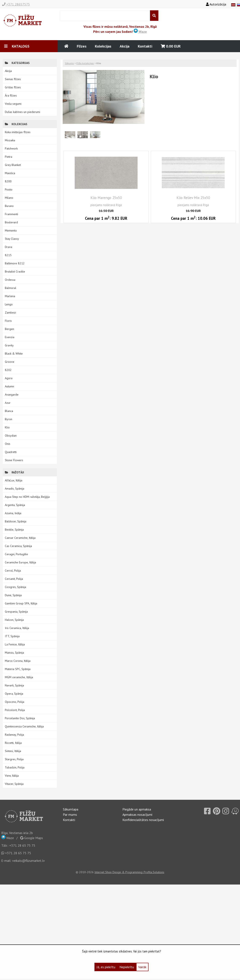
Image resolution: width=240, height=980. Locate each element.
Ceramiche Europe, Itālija (20, 562)
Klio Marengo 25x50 (106, 198)
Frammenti (11, 214)
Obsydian (11, 436)
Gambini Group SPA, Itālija (21, 603)
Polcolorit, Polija (15, 710)
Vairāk (142, 967)
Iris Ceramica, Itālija (17, 628)
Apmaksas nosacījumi (137, 814)
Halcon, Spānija (14, 620)
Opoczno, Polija (15, 702)
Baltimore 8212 (15, 263)
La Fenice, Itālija (15, 644)
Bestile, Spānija (14, 530)
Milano (9, 198)
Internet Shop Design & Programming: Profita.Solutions (129, 872)
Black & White (14, 354)
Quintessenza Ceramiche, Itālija (24, 726)
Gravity (9, 345)
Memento (11, 230)
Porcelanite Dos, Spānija (20, 718)
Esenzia (10, 337)
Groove (10, 362)
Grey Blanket (13, 165)
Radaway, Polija (14, 735)
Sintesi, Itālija (13, 751)
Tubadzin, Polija (15, 767)
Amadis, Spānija (15, 489)
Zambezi (10, 313)
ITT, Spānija (12, 636)
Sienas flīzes (13, 79)
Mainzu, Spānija (14, 653)
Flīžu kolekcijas (85, 63)
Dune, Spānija (13, 595)
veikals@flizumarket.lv (29, 861)
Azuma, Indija (13, 513)
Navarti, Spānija (14, 685)
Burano (9, 206)
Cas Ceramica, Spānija (18, 546)
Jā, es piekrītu (106, 967)
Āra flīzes (11, 95)
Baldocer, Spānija (16, 521)
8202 (8, 370)
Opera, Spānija (14, 694)
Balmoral (11, 288)
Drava (9, 247)
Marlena (10, 296)
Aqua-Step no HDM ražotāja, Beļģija (27, 497)
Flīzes (82, 46)
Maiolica (10, 173)
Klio (7, 427)
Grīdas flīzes (13, 87)
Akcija (125, 46)
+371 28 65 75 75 (22, 845)
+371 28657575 (16, 4)
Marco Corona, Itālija (18, 661)
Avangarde (12, 395)
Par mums (70, 814)
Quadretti (11, 452)
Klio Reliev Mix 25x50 (193, 198)
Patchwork (11, 148)
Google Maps (32, 838)
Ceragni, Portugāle (16, 554)
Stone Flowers (14, 460)
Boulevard (11, 222)
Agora (9, 378)
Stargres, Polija (14, 759)
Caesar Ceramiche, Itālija (20, 538)
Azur (8, 403)
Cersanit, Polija (14, 579)
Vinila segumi (13, 104)
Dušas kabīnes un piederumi (23, 112)
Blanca (9, 411)
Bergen (9, 329)
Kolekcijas (103, 46)
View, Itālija (12, 776)
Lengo (9, 304)
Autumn (9, 386)
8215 (8, 255)
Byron (9, 419)
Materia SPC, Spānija (18, 669)
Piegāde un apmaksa (137, 809)
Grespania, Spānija (16, 612)
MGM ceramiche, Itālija (19, 677)
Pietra (9, 157)
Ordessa (10, 280)
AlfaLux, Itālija (14, 480)
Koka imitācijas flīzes (18, 132)
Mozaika (10, 140)
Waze (140, 32)
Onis (8, 444)
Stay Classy (12, 239)
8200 (8, 181)
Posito (9, 189)
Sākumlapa (71, 809)
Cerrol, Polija (13, 571)
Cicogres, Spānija (15, 587)
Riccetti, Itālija (13, 743)
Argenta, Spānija (15, 505)
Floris (8, 321)
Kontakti (145, 46)
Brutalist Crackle (15, 271)
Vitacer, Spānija (14, 784)
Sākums (69, 63)
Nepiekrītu (127, 967)
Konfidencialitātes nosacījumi (143, 820)
